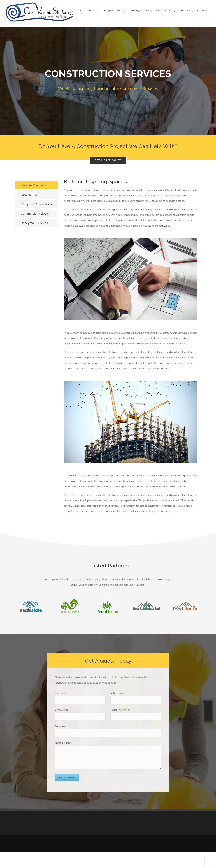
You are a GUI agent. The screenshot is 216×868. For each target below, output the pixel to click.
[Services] (108, 81)
